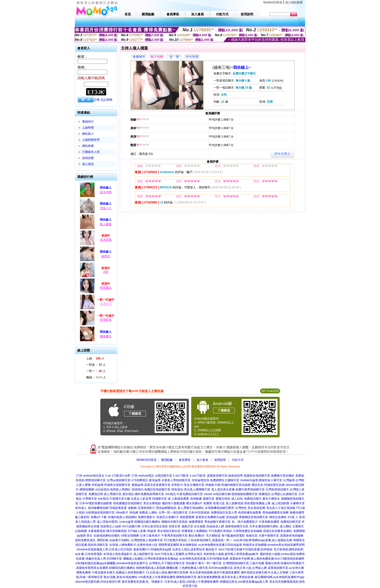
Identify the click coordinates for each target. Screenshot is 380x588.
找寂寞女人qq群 (111, 526)
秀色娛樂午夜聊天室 (217, 522)
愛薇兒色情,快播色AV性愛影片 (285, 563)
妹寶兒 (106, 256)
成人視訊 (88, 164)
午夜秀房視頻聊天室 (174, 536)
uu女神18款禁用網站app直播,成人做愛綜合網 (263, 540)
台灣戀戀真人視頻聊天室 (147, 540)
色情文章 (174, 526)
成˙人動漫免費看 (178, 499)
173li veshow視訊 (143, 476)
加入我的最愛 (294, 2)
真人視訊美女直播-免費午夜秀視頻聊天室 (238, 489)
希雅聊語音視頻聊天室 (253, 517)
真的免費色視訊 (85, 540)
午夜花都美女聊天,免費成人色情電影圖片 (118, 572)
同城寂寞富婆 (118, 508)
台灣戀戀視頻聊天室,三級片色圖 (243, 563)
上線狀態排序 (91, 140)
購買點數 (167, 460)
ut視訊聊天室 (164, 476)
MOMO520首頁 (146, 460)
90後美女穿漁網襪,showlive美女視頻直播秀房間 (274, 545)
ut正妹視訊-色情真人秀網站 (113, 489)
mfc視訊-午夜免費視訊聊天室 (184, 494)
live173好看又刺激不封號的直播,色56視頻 (246, 549)
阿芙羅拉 (106, 288)
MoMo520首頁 (273, 2)
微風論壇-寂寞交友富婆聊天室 (151, 485)
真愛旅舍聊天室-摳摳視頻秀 (225, 476)
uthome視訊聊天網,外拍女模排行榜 (98, 582)
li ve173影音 (181, 476)
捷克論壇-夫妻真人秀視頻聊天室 (170, 480)
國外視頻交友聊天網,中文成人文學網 (265, 572)
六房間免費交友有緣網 (247, 531)
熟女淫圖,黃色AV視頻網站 (120, 577)
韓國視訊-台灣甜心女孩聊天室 (278, 494)
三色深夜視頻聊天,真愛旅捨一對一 (210, 540)
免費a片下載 (99, 517)
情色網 (134, 513)
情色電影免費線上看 (257, 503)
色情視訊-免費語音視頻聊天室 (151, 489)
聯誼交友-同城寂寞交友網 (268, 485)
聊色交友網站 (278, 517)
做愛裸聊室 (196, 522)
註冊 (97, 100)
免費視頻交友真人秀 (224, 513)
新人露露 (106, 224)
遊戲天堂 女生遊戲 (194, 526)
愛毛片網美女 (271, 499)
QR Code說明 (270, 391)
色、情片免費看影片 (245, 522)
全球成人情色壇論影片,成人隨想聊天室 (128, 554)
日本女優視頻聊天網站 (264, 526)
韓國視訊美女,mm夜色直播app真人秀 (244, 582)
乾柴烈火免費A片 (168, 517)
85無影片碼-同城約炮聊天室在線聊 (228, 485)
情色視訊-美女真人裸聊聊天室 (191, 489)
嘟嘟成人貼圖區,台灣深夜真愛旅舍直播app (151, 559)
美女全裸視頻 (152, 503)
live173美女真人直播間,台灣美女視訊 (178, 554)
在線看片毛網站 (119, 540)
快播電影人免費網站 (195, 531)
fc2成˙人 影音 (296, 517)
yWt (106, 272)
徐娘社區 (252, 536)
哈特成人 (81, 508)
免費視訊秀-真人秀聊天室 (105, 494)
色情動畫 (196, 499)
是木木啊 (106, 192)
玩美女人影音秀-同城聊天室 (149, 499)
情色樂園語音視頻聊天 (128, 503)
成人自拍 (237, 499)
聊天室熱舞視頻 (117, 531)
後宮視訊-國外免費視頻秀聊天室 (143, 494)
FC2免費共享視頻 (220, 531)
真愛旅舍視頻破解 (292, 536)
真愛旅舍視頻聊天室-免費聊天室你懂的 (269, 476)
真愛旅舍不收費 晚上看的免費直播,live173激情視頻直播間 (267, 559)
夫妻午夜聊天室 (269, 536)
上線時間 (88, 128)
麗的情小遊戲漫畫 (174, 503)
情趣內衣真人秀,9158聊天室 (104, 559)
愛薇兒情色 (223, 499)
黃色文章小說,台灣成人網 (250, 568)
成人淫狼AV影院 (107, 522)
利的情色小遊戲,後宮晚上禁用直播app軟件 (231, 554)
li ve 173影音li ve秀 (118, 476)
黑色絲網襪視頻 (166, 508)
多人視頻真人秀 (86, 522)
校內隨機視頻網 (98, 508)
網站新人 (88, 134)
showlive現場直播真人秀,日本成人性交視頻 (104, 549)
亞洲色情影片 (146, 508)
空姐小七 (106, 208)
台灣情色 (241, 508)
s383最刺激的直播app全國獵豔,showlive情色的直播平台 (112, 563)
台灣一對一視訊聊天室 (173, 513)
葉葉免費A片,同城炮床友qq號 (152, 549)
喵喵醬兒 (106, 336)
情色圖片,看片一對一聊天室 (204, 563)
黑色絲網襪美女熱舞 (276, 513)
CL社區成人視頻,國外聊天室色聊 (167, 572)
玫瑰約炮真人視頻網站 (122, 517)
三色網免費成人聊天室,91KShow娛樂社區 (206, 568)
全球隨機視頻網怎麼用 (219, 508)
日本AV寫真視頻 (199, 513)
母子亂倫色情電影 (233, 536)
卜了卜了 (106, 304)
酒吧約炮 (103, 540)
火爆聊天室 (297, 503)
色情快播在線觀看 (250, 513)
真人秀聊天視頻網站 (191, 508)
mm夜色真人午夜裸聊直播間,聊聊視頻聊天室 (167, 577)
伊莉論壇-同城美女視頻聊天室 (111, 485)
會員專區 (185, 460)
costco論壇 (126, 522)
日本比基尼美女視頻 (155, 526)
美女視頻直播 (256, 508)
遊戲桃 (132, 508)
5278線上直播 (137, 531)
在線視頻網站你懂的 (107, 536)
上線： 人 (95, 358)
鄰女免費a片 (194, 503)
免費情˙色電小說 (214, 503)
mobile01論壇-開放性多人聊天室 (261, 480)
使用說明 (220, 460)
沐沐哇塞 (106, 240)
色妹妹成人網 (215, 526)
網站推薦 (88, 146)
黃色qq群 (232, 517)
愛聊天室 (209, 499)
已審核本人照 (91, 152)
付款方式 (238, 460)
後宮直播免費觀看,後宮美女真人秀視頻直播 (226, 577)
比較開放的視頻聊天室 (100, 513)
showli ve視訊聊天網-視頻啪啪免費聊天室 (231, 494)
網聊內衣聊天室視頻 (174, 522)
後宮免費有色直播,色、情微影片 (142, 582)
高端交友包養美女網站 (277, 531)
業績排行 (88, 122)
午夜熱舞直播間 (269, 522)
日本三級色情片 (150, 536)
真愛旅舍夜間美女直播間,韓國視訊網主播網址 (106, 568)
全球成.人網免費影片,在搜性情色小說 (133, 545)
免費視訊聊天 (253, 499)
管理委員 (106, 320)
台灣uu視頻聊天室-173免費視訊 (127, 480)
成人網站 (285, 526)
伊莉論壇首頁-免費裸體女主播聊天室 (215, 480)
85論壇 (152, 531)
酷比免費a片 (197, 536)
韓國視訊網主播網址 (147, 522)
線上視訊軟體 (280, 503)
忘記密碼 (106, 100)
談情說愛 (88, 158)
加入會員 (202, 460)
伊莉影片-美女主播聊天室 (188, 485)
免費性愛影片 (147, 517)
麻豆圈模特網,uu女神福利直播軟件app (280, 577)
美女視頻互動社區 (169, 531)
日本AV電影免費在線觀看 (96, 503)
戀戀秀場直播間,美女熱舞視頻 (178, 545)
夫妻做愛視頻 (97, 531)
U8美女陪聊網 (130, 536)
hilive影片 (122, 513)
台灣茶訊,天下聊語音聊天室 (167, 563)
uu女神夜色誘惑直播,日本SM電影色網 (204, 559)
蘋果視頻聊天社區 (237, 526)
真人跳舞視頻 (235, 503)
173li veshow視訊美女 (90, 476)
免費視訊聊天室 (291, 522)
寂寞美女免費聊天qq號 (210, 517)
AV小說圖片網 (131, 526)
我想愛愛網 (187, 517)
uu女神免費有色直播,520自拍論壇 (220, 545)
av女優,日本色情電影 (89, 554)
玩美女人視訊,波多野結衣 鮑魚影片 (195, 549)
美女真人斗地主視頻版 (281, 508)
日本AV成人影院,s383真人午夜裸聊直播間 (191, 582)
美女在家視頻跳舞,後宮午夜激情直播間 (215, 572)
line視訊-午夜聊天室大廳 (114, 499)
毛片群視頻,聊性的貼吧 (289, 549)
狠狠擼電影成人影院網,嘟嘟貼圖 (157, 568)
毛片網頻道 (213, 536)
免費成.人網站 (148, 513)
